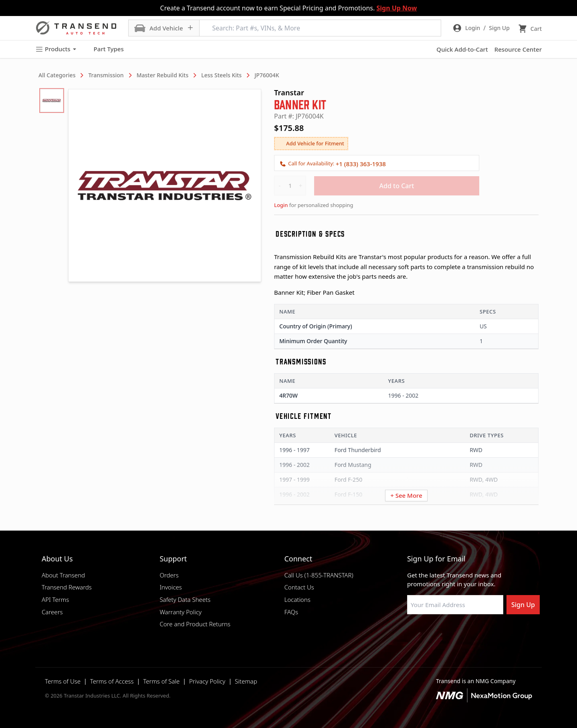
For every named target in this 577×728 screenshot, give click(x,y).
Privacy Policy (207, 681)
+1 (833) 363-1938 (361, 164)
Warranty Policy (181, 612)
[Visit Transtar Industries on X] (471, 633)
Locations (297, 599)
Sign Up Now (396, 8)
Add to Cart (397, 186)
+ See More (406, 495)
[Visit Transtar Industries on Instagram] (451, 633)
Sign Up (523, 605)
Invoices (171, 587)
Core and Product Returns (195, 624)
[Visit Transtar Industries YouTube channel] (491, 633)
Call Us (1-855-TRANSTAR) (319, 575)
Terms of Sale (161, 681)
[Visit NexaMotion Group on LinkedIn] (431, 633)
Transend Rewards (67, 587)
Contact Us (299, 587)
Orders (169, 575)
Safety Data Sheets (185, 599)
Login (281, 205)
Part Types (104, 49)
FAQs (291, 612)
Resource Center (518, 49)
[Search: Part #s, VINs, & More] (320, 28)
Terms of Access (112, 681)
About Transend (63, 575)
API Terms (55, 599)
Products (56, 49)
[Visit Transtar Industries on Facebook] (411, 633)
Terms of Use (63, 681)
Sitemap (246, 681)
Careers (52, 612)
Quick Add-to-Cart (462, 49)
